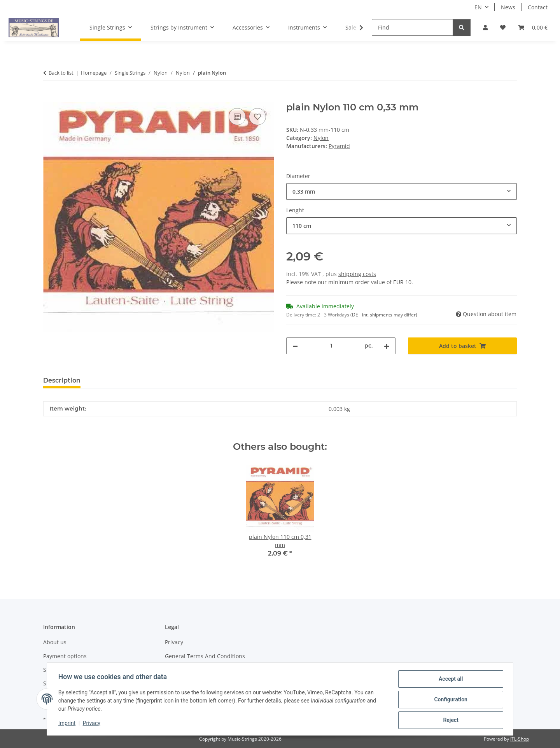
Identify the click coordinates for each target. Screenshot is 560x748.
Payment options (65, 656)
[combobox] (402, 191)
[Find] (412, 27)
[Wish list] (503, 27)
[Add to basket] (49, 98)
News (508, 7)
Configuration (449, 700)
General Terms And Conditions (205, 656)
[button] (485, 27)
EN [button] (478, 7)
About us (55, 642)
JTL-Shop (520, 739)
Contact (538, 7)
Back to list (61, 73)
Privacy (93, 724)
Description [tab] (62, 380)
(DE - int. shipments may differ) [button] (384, 315)
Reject (450, 720)
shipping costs (357, 274)
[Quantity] (331, 346)
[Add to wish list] (257, 117)
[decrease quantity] (295, 346)
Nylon (321, 138)
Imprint (68, 724)
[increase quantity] (387, 346)
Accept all (450, 680)
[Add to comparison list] (237, 117)
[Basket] (533, 27)
